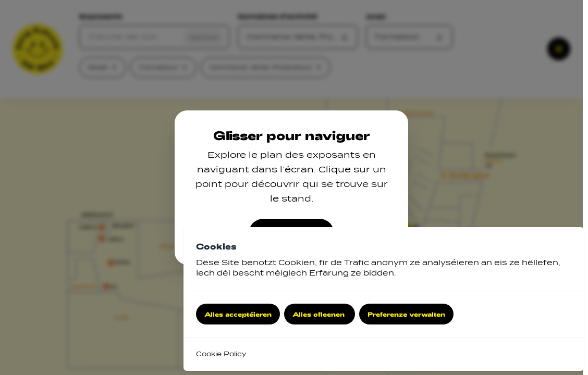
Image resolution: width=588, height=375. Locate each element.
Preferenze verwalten (406, 314)
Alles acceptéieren (238, 314)
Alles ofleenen (320, 314)
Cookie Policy (221, 354)
